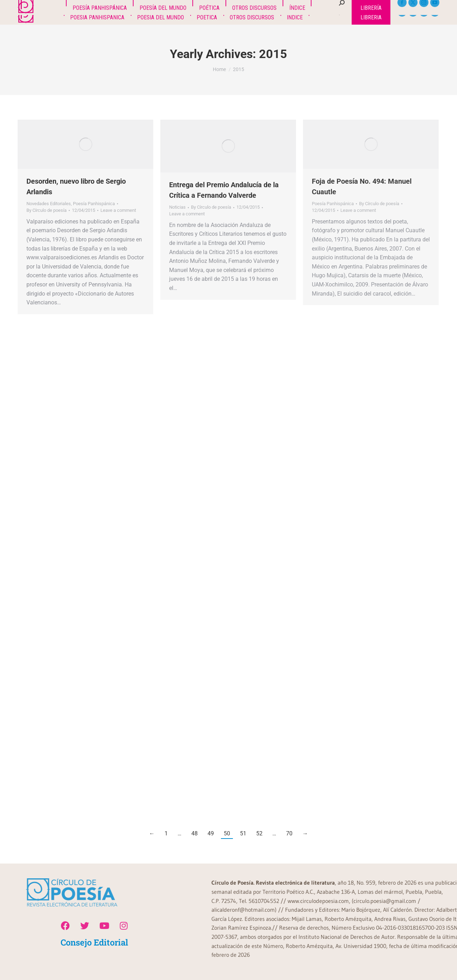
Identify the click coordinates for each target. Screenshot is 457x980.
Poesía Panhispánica (94, 204)
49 (211, 833)
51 (243, 833)
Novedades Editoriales (49, 204)
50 (227, 833)
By (47, 210)
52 (259, 833)
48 (194, 833)
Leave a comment (118, 210)
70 (289, 833)
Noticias (177, 207)
